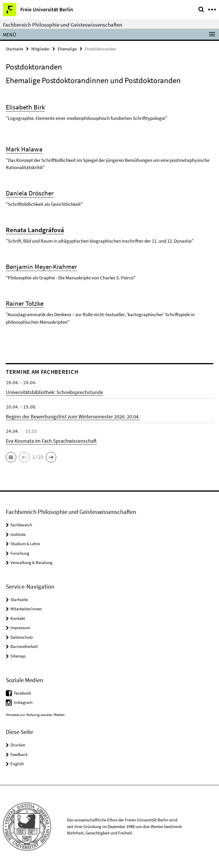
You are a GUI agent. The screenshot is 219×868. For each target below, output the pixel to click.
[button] (11, 457)
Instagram (23, 702)
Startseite (14, 49)
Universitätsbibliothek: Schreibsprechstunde (54, 392)
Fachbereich (21, 525)
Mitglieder (40, 49)
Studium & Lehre (25, 544)
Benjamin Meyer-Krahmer (41, 267)
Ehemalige (67, 49)
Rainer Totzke (25, 303)
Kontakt (18, 618)
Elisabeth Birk (25, 107)
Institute (18, 534)
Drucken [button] (18, 745)
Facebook (22, 693)
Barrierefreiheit (24, 646)
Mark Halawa (24, 149)
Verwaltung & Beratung (31, 562)
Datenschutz (22, 637)
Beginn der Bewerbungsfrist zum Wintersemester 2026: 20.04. (73, 416)
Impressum (20, 628)
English (17, 764)
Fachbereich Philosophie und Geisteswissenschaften (63, 25)
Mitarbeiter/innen (26, 609)
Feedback (19, 754)
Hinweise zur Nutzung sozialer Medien (35, 715)
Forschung (20, 553)
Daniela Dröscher (30, 193)
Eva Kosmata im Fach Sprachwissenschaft (51, 441)
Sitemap (18, 656)
